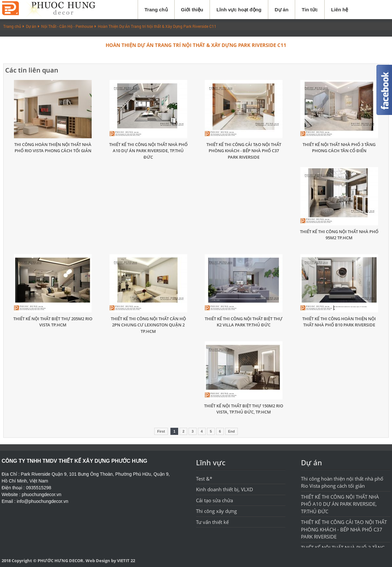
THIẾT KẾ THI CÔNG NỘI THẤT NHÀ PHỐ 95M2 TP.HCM (339, 235)
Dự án (282, 10)
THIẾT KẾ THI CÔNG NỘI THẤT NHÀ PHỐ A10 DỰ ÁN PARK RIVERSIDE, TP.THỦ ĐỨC (148, 151)
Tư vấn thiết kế (212, 522)
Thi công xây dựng (216, 511)
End (231, 431)
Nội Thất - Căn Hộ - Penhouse (67, 26)
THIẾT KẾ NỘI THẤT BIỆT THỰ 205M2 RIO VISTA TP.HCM (53, 322)
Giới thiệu (192, 10)
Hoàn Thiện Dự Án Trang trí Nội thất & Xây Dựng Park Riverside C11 (157, 26)
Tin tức (310, 10)
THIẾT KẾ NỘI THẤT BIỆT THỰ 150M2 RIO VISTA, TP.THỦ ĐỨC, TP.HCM (244, 409)
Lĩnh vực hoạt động (239, 10)
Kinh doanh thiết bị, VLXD (225, 489)
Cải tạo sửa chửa (214, 500)
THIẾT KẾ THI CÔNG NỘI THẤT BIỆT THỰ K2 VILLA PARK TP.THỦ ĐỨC (244, 322)
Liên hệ (340, 10)
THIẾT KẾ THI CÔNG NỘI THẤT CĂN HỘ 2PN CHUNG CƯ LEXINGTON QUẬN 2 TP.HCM (148, 325)
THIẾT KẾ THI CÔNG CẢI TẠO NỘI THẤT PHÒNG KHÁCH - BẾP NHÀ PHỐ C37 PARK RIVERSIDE (244, 151)
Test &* (204, 479)
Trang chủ (156, 10)
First (161, 431)
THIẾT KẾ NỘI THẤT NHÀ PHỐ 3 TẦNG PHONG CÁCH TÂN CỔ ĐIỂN (339, 148)
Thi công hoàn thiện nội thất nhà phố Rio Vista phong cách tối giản (53, 148)
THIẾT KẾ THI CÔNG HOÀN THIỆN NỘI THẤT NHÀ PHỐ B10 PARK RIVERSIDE (339, 322)
